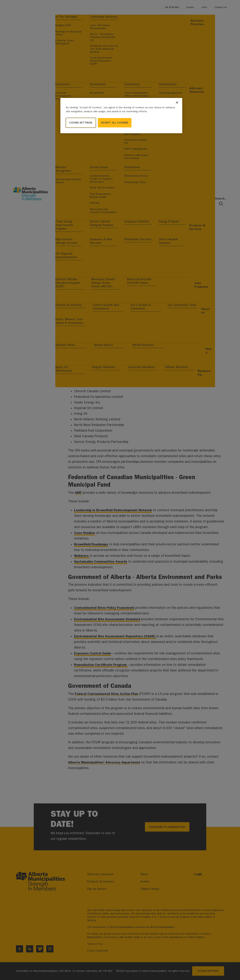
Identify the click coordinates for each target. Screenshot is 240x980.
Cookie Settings (81, 123)
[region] (121, 116)
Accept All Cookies (115, 123)
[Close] (177, 102)
